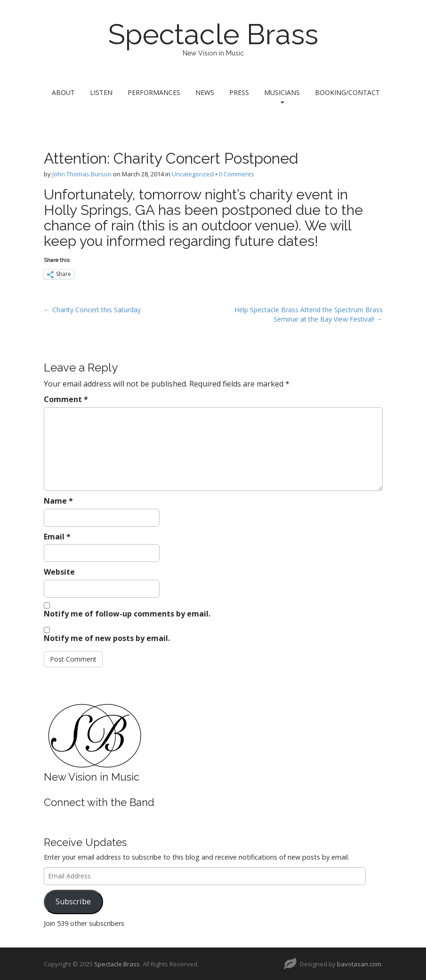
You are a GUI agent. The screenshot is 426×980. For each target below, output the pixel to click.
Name (58, 501)
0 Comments (237, 174)
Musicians (282, 96)
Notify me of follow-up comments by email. (127, 614)
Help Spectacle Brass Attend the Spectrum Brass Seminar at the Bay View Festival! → (309, 314)
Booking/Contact (347, 92)
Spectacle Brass (213, 34)
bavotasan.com (359, 964)
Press (239, 92)
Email (57, 537)
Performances (154, 92)
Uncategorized (193, 174)
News (205, 92)
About (63, 92)
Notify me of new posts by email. (107, 638)
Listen (101, 92)
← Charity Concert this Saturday (92, 310)
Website (59, 572)
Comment (66, 399)
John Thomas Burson (82, 174)
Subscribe (73, 901)
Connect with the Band (99, 802)
